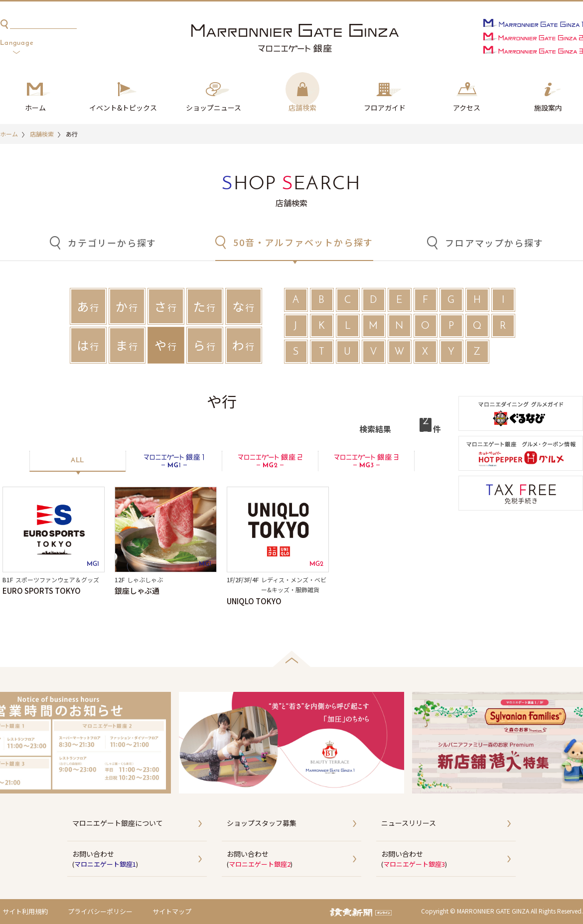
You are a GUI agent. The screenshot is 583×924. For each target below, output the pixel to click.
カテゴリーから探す (112, 243)
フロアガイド (385, 108)
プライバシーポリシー (100, 911)
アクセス (467, 108)
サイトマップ (172, 911)
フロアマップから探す (494, 243)
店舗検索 (302, 108)
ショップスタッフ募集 (262, 823)
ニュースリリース (409, 823)
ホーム (35, 108)
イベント (123, 108)
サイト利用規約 (25, 911)
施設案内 (548, 108)
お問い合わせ (140, 859)
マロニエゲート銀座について (118, 823)
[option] (291, 743)
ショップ (214, 108)
